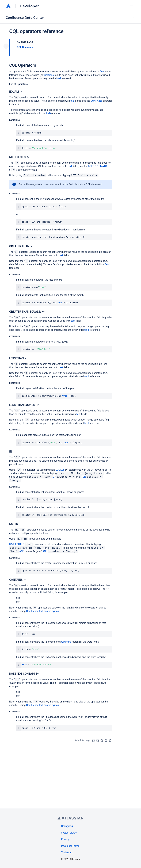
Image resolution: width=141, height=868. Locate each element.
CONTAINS (97, 101)
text (73, 101)
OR (54, 477)
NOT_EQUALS (17, 544)
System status (69, 833)
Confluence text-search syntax (42, 611)
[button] (131, 6)
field (102, 72)
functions (49, 75)
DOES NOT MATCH (98, 166)
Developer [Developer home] (29, 6)
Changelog (67, 826)
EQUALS (60, 470)
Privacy (65, 839)
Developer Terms (70, 846)
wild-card (66, 642)
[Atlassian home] (8, 6)
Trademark (67, 853)
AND (48, 113)
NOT (59, 78)
